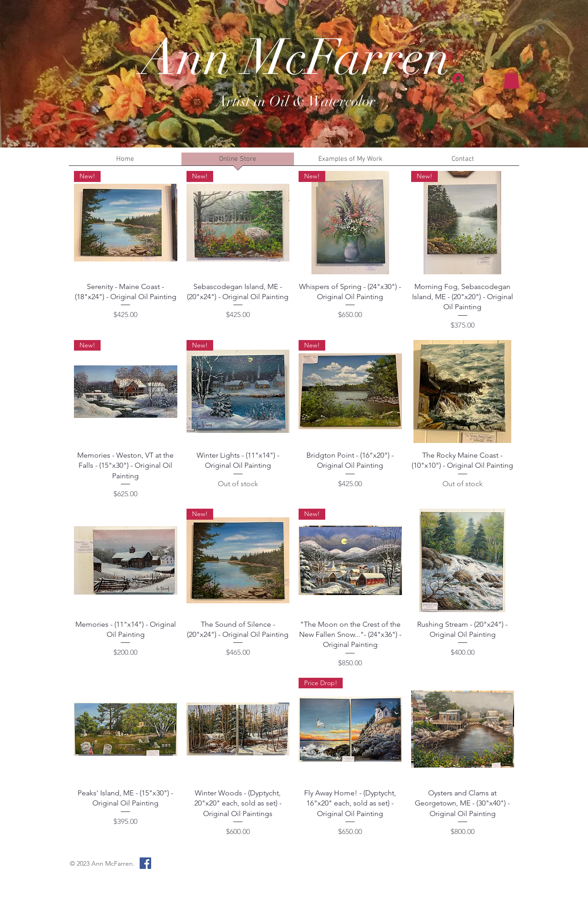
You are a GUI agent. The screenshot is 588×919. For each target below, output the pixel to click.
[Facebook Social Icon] (145, 863)
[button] (512, 79)
